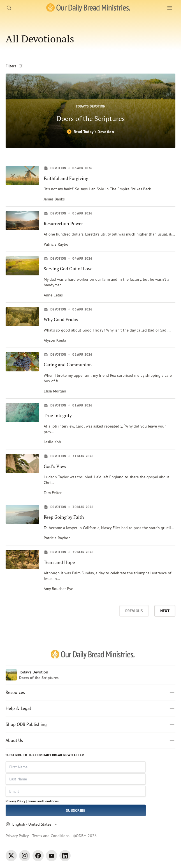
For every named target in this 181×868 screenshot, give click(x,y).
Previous (134, 611)
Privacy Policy (17, 836)
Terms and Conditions (43, 801)
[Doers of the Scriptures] (90, 111)
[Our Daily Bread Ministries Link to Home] (88, 8)
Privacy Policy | (16, 801)
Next (165, 611)
